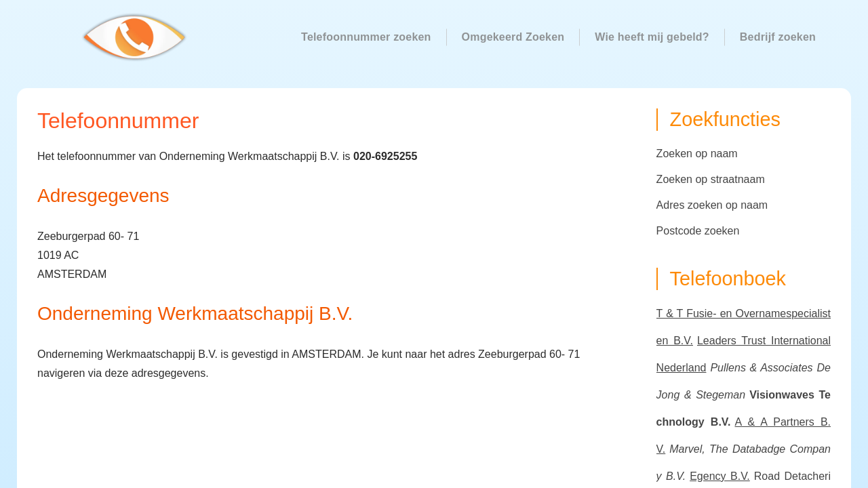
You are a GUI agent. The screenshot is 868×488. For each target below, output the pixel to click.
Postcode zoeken (698, 231)
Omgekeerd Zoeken (513, 37)
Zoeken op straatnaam (711, 179)
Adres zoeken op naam (712, 205)
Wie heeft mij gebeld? (652, 37)
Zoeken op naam (697, 154)
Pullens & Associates (761, 368)
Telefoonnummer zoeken (366, 37)
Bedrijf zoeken (778, 37)
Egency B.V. (720, 476)
